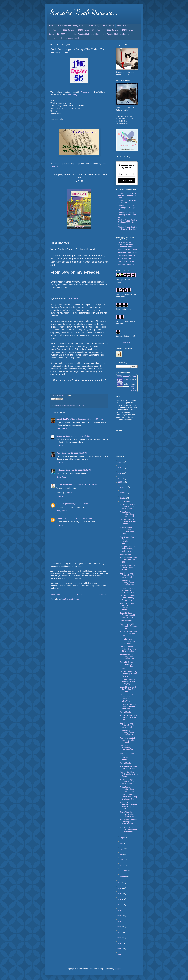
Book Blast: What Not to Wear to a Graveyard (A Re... (128, 590)
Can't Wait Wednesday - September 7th (127, 748)
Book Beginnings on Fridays (66, 405)
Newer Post (56, 595)
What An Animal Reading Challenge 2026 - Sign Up (127, 222)
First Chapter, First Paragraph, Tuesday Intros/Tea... (127, 540)
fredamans (61, 470)
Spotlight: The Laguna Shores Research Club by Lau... (128, 641)
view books (134, 391)
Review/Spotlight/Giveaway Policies (71, 26)
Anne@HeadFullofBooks (67, 419)
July (121, 843)
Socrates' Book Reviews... (84, 12)
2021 (120, 883)
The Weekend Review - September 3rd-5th (129, 768)
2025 (120, 468)
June (122, 849)
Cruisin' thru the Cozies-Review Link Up (127, 201)
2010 (120, 943)
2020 (120, 888)
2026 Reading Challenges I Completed (64, 38)
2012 (120, 932)
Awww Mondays (126, 554)
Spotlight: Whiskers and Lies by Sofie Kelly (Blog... (128, 681)
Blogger (117, 969)
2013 (120, 927)
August (122, 838)
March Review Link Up (127, 255)
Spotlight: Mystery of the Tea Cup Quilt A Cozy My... (128, 689)
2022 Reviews (69, 30)
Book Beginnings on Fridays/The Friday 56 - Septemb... (128, 507)
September (125, 501)
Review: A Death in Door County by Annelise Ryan (127, 598)
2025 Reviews (113, 30)
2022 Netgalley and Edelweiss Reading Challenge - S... (128, 797)
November (124, 493)
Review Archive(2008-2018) (59, 34)
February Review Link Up (128, 252)
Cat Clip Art (127, 342)
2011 (120, 938)
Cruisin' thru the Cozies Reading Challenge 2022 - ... (128, 814)
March (122, 865)
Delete (64, 428)
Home (51, 26)
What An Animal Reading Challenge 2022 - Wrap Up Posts (128, 805)
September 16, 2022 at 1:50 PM (74, 453)
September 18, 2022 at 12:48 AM (80, 518)
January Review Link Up (127, 249)
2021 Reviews (54, 30)
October (123, 498)
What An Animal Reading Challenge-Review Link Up (127, 229)
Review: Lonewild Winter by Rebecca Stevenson (128, 626)
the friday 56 (80, 405)
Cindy (59, 453)
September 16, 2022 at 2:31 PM (78, 470)
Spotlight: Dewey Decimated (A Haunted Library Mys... (127, 665)
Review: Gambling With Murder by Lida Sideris (129, 774)
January (123, 876)
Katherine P (61, 518)
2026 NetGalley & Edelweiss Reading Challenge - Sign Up (126, 244)
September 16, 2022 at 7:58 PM (85, 485)
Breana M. (61, 436)
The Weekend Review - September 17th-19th (128, 634)
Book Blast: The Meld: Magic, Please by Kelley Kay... (128, 706)
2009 (120, 949)
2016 (120, 910)
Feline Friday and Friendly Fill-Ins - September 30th (127, 514)
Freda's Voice (87, 92)
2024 (120, 473)
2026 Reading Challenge (127, 376)
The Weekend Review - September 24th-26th (128, 560)
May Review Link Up (126, 261)
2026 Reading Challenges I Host (86, 34)
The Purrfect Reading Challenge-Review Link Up (127, 215)
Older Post (103, 595)
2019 (120, 894)
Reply (59, 428)
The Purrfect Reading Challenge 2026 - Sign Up (126, 208)
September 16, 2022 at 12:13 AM (78, 436)
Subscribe (127, 180)
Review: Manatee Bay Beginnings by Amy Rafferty (128, 674)
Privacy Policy (94, 26)
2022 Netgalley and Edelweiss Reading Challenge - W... (128, 829)
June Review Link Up (126, 264)
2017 (120, 905)
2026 (120, 462)
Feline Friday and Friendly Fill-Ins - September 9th (127, 733)
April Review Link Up (126, 258)
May (121, 854)
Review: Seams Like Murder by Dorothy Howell (128, 567)
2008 (120, 954)
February (123, 871)
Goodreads (73, 299)
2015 (120, 916)
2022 (120, 482)
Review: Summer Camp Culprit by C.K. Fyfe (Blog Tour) (127, 530)
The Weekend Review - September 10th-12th (128, 717)
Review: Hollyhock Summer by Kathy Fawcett (128, 522)
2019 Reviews (108, 26)
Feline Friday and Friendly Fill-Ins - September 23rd (127, 583)
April (122, 860)
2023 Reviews (83, 30)
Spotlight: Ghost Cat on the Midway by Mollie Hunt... (128, 549)
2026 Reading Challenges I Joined (116, 34)
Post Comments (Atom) (70, 599)
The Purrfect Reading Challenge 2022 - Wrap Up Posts (128, 822)
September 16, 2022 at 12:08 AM (90, 419)
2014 (120, 921)
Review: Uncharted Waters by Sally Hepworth (127, 740)
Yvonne (126, 380)
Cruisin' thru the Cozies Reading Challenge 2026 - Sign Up (127, 195)
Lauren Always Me (64, 485)
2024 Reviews (98, 30)
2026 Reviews (127, 30)
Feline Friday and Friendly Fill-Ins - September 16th (127, 657)
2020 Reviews (123, 26)
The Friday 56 (74, 95)
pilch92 (59, 504)
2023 (120, 479)
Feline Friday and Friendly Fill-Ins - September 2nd (127, 789)
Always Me (69, 493)
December (124, 487)
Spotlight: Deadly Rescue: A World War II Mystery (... (128, 615)
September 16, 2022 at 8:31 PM (76, 504)
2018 (120, 899)
